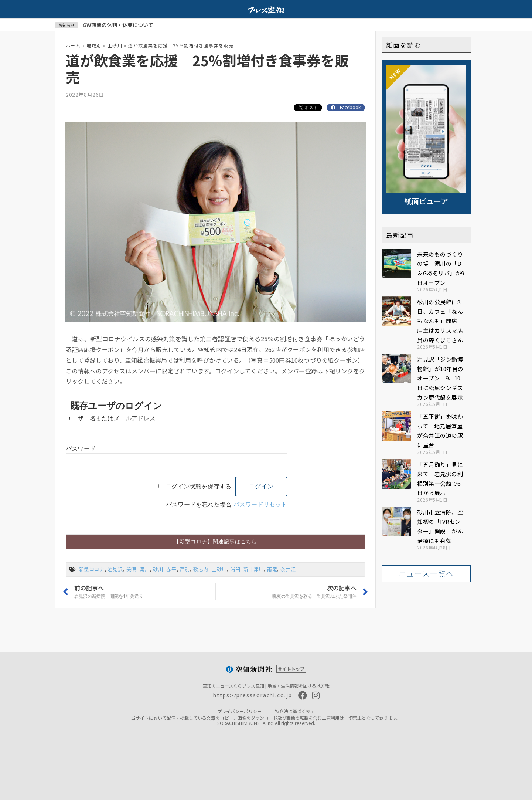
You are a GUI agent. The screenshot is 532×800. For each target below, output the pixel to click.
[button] (215, 542)
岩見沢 (115, 569)
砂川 (158, 569)
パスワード (81, 449)
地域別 (94, 45)
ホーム (73, 45)
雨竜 (272, 569)
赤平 (171, 569)
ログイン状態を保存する (198, 486)
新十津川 (254, 569)
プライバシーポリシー (239, 711)
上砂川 (115, 45)
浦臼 (235, 569)
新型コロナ (92, 569)
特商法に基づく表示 (295, 711)
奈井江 (288, 569)
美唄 (132, 569)
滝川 (145, 569)
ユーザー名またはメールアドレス (111, 418)
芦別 (185, 569)
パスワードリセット (260, 504)
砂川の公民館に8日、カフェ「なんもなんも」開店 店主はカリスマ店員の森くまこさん (440, 321)
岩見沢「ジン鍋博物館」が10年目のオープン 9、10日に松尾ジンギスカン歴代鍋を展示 (440, 378)
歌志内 (201, 569)
